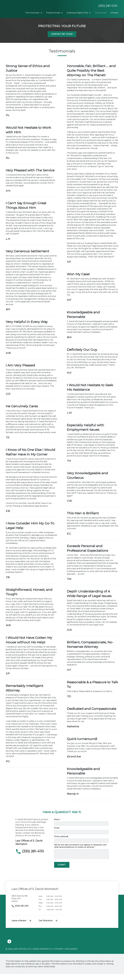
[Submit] (62, 871)
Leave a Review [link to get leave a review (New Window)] (22, 927)
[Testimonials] (46, 19)
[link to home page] (21, 12)
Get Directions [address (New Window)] (48, 927)
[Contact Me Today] (62, 40)
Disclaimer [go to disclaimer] (71, 955)
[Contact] (59, 19)
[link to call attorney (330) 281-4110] (33, 858)
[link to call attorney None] (107, 6)
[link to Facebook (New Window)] (9, 948)
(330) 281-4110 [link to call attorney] (20, 912)
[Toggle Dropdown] (56, 13)
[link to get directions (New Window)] (23, 906)
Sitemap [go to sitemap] (58, 955)
